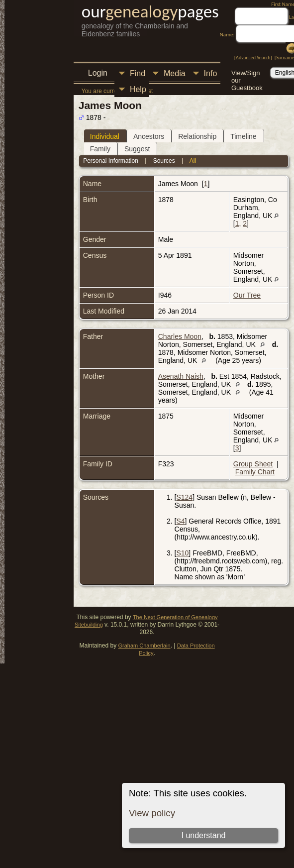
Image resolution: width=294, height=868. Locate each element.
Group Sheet (253, 464)
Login (98, 73)
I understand (204, 835)
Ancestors (149, 136)
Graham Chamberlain (144, 646)
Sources (164, 161)
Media (175, 73)
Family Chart (255, 472)
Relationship (197, 136)
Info (211, 73)
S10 (182, 553)
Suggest (137, 149)
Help (138, 89)
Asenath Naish (181, 376)
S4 (180, 521)
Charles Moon (180, 336)
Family (100, 149)
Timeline (243, 136)
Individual (105, 136)
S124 (184, 497)
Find (138, 73)
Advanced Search (253, 57)
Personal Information (111, 161)
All (193, 161)
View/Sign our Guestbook (247, 74)
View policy (152, 813)
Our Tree (247, 295)
